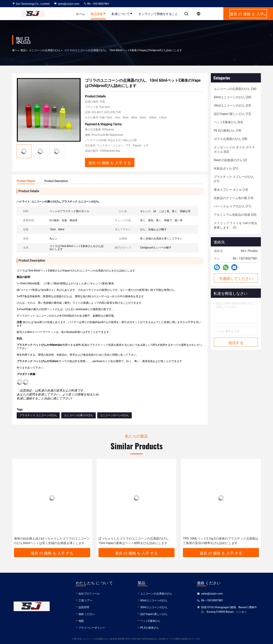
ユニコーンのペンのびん (115, 415)
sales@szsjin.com (67, 4)
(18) (227, 131)
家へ (15, 50)
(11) (232, 206)
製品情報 (98, 14)
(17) (234, 179)
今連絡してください (236, 278)
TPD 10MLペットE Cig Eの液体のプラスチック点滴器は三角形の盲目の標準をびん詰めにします (221, 541)
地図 (81, 621)
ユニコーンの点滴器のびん (45, 50)
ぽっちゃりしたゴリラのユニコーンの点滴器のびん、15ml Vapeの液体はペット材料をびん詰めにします (135, 541)
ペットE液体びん (150, 621)
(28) (231, 139)
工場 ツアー (85, 600)
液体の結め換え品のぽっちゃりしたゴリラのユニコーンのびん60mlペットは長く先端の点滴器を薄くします (52, 541)
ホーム (80, 14)
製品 (23, 50)
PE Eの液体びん (150, 628)
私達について (122, 14)
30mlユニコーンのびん (154, 607)
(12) (232, 114)
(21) (226, 168)
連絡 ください (87, 614)
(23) (232, 106)
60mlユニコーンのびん (154, 600)
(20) (232, 97)
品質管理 (84, 607)
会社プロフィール (89, 594)
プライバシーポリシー (92, 628)
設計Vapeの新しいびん (154, 614)
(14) (231, 190)
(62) (234, 149)
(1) (236, 225)
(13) (234, 198)
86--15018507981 (96, 4)
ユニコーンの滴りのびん (78, 415)
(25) (235, 215)
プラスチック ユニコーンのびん (38, 415)
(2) (230, 160)
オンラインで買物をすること (158, 14)
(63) (228, 122)
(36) (235, 89)
